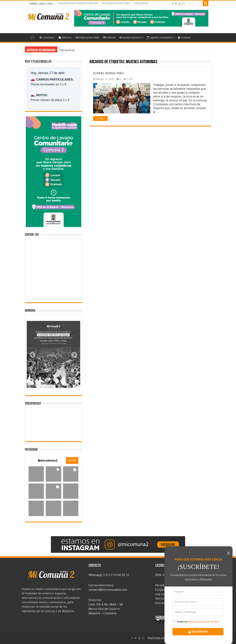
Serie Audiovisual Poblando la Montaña (78, 3)
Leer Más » (100, 119)
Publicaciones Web (87, 38)
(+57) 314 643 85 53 (116, 575)
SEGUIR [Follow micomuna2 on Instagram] (72, 460)
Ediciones (65, 38)
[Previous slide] (33, 355)
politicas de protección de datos (203, 622)
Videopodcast (141, 3)
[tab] (42, 385)
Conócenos (47, 38)
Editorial (109, 38)
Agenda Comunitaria (159, 38)
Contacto (184, 38)
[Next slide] (74, 355)
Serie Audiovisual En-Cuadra (116, 3)
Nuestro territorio (130, 38)
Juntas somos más (108, 73)
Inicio (32, 37)
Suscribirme (196, 631)
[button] (36, 474)
